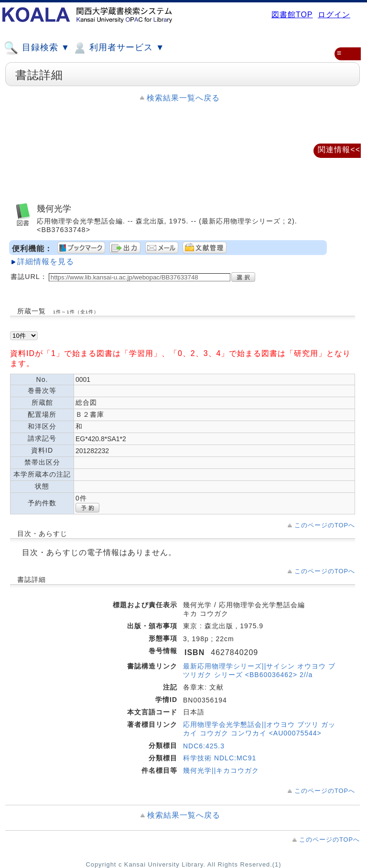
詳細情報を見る (46, 262)
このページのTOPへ (325, 525)
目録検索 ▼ (37, 48)
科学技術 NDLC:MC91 (220, 758)
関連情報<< (339, 150)
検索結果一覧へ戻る (183, 98)
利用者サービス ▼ (118, 48)
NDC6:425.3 (204, 746)
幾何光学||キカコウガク (221, 770)
